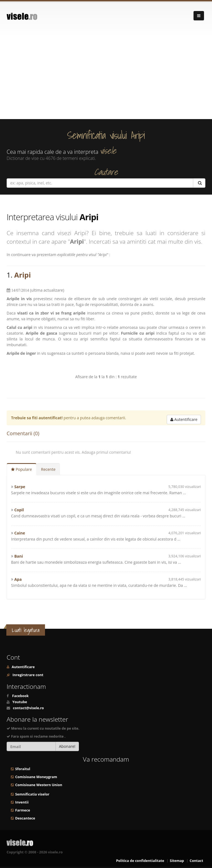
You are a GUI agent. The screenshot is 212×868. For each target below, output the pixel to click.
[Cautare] (199, 183)
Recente (48, 469)
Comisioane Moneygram (36, 777)
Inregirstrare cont (27, 675)
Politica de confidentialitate (140, 861)
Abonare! (67, 746)
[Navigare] (199, 16)
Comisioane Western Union (39, 785)
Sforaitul (23, 769)
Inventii (22, 802)
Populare (22, 469)
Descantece (25, 818)
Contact (196, 861)
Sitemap (177, 861)
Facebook (20, 696)
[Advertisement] (106, 78)
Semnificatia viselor (32, 794)
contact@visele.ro (28, 708)
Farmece (23, 810)
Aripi (23, 275)
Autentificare (184, 419)
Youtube (20, 702)
